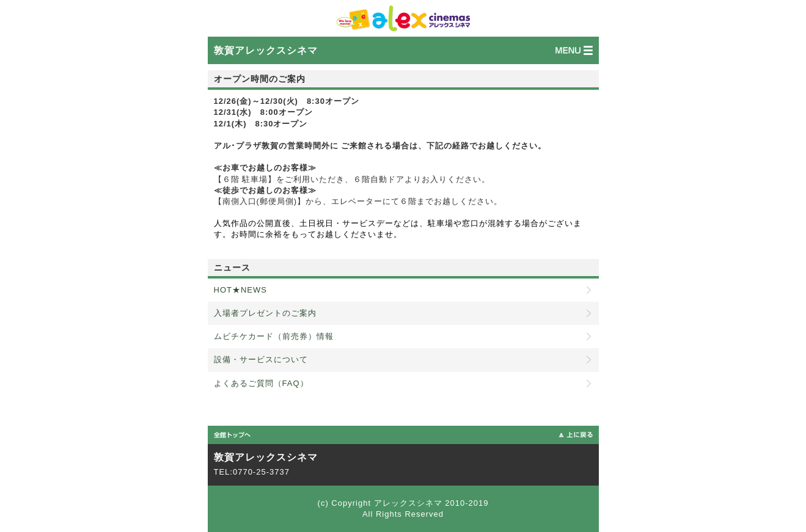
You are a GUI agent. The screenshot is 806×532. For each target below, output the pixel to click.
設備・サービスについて (261, 359)
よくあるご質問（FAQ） (261, 383)
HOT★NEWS (240, 290)
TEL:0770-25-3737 (252, 472)
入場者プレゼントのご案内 (265, 313)
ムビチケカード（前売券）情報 (274, 336)
